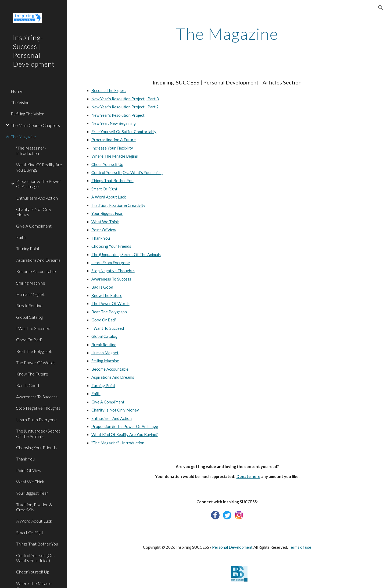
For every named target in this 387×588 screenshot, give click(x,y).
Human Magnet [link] (30, 294)
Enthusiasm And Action (112, 418)
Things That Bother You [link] (37, 544)
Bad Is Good (102, 287)
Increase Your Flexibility (112, 148)
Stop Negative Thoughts (113, 271)
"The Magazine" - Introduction (118, 443)
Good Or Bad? (104, 320)
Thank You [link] (25, 459)
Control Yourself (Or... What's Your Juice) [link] (36, 558)
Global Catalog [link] (29, 317)
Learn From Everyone (111, 263)
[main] (227, 34)
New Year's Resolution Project (118, 115)
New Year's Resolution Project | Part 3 (125, 99)
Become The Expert (109, 91)
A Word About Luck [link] (34, 521)
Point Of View (104, 230)
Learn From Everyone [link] (36, 419)
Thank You (101, 238)
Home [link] (17, 91)
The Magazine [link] (23, 137)
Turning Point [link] (28, 248)
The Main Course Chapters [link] (35, 125)
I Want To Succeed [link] (33, 328)
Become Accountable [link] (36, 271)
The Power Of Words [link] (36, 362)
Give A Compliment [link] (34, 226)
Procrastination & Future (114, 140)
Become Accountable (110, 369)
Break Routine (104, 345)
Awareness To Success (111, 279)
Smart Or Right (104, 189)
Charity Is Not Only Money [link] (34, 212)
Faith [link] (21, 237)
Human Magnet (105, 353)
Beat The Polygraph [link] (34, 351)
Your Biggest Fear (107, 213)
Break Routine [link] (29, 305)
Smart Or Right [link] (30, 532)
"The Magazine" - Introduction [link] (31, 150)
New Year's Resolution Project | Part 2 (125, 107)
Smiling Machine (105, 361)
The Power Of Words (110, 304)
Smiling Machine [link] (31, 283)
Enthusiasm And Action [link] (37, 198)
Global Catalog (104, 336)
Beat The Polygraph (109, 312)
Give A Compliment (108, 402)
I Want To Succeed (108, 328)
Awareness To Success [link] (37, 397)
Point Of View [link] (29, 470)
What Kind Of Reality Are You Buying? (125, 435)
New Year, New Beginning (114, 123)
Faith (96, 394)
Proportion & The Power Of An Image (125, 426)
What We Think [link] (30, 482)
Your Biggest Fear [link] (32, 493)
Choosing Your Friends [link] (36, 447)
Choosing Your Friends (111, 246)
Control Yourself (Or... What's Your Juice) (127, 173)
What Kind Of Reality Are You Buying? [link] (39, 167)
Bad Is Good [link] (28, 385)
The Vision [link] (20, 102)
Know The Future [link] (32, 374)
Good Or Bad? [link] (29, 340)
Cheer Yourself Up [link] (33, 572)
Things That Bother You (112, 181)
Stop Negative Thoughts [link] (38, 408)
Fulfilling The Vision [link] (28, 114)
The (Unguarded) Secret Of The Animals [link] (38, 433)
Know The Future (107, 295)
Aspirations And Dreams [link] (38, 260)
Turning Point (103, 386)
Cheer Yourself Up (107, 164)
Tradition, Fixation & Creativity (118, 205)
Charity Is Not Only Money (115, 410)
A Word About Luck (109, 197)
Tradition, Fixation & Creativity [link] (34, 507)
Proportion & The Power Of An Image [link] (39, 184)
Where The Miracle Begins (115, 156)
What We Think (105, 222)
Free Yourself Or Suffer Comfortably (124, 132)
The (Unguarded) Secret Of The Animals (126, 255)
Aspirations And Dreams (113, 377)
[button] (381, 8)
